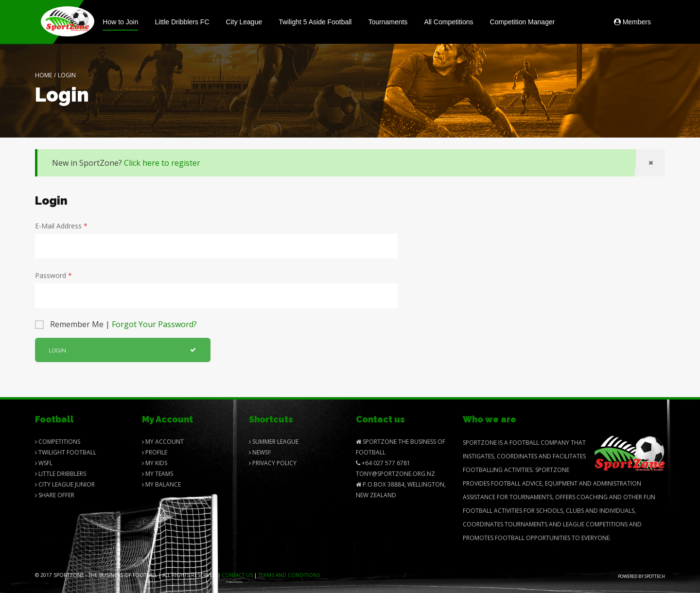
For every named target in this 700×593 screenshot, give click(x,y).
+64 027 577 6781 (383, 463)
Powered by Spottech (641, 576)
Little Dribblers (61, 474)
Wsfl (44, 463)
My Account (163, 442)
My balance (161, 484)
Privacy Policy (273, 463)
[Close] (650, 163)
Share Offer (55, 495)
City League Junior (65, 484)
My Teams (157, 474)
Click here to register (162, 163)
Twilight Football (66, 452)
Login (122, 350)
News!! (260, 452)
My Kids (155, 463)
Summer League (274, 442)
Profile (155, 452)
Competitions (58, 442)
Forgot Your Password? (154, 324)
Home (44, 75)
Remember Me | (123, 324)
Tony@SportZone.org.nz (395, 474)
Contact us (237, 575)
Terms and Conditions (289, 575)
